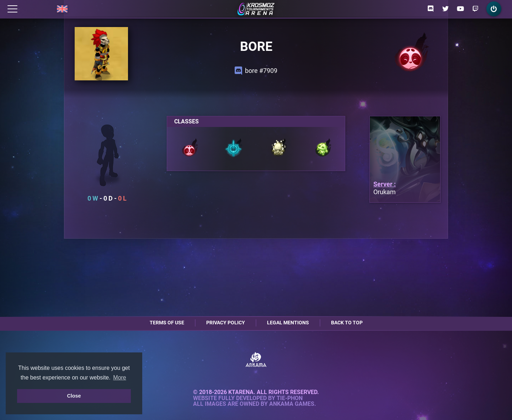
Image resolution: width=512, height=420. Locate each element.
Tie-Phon (290, 398)
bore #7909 (256, 71)
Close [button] (74, 396)
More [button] (119, 378)
